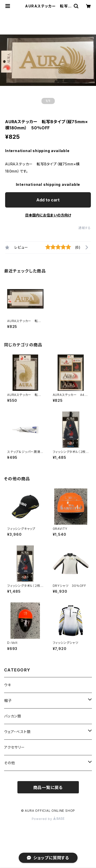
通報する (85, 228)
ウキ (8, 685)
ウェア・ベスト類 (17, 732)
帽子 (8, 700)
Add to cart (48, 200)
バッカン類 (13, 716)
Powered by (48, 819)
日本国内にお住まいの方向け (48, 215)
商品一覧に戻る (48, 787)
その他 (9, 763)
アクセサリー (14, 747)
